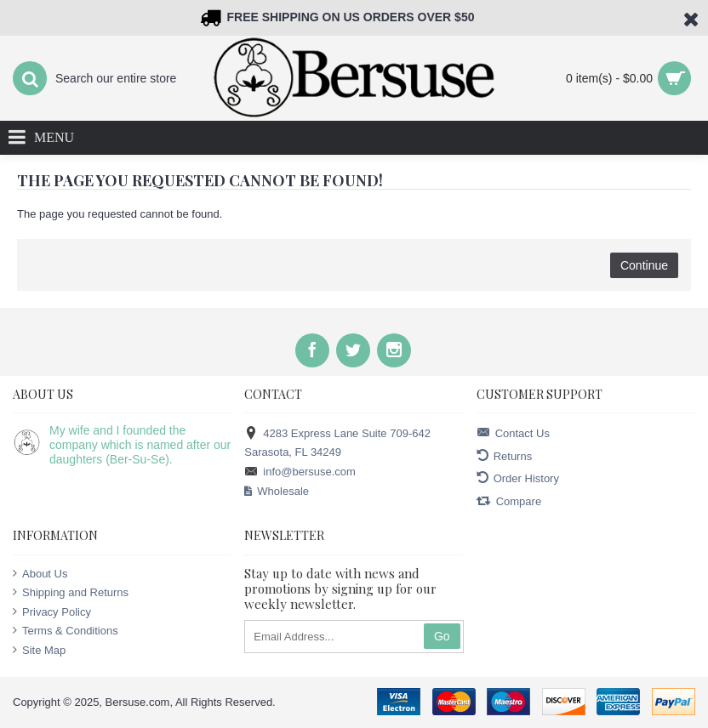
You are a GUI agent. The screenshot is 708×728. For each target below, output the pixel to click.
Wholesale (277, 492)
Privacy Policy (52, 611)
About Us (40, 573)
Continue (644, 265)
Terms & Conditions (66, 630)
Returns (505, 456)
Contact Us (513, 433)
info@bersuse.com (300, 472)
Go (442, 636)
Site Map (39, 650)
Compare (509, 501)
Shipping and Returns (71, 592)
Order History (518, 478)
